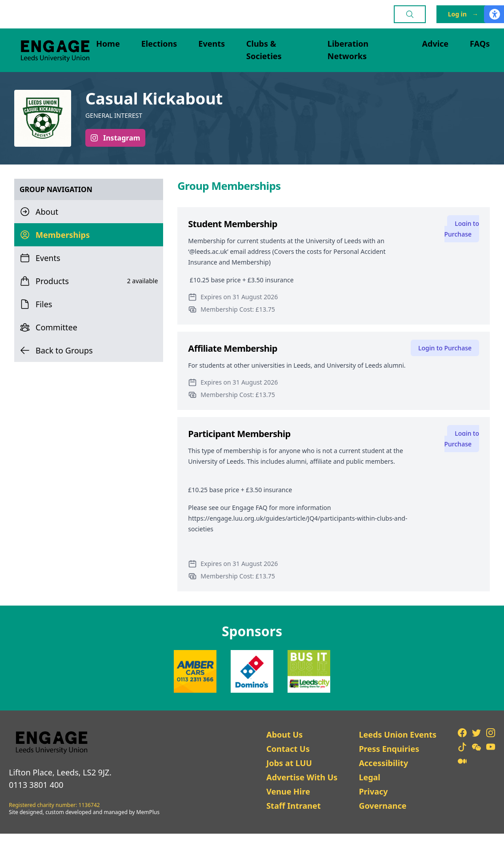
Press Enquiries (389, 749)
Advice (436, 44)
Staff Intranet (293, 806)
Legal (369, 777)
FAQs (480, 44)
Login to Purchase (462, 229)
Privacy (373, 791)
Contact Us (288, 749)
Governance (382, 806)
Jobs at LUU (289, 763)
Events (212, 44)
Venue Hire (288, 791)
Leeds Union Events (398, 735)
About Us (284, 735)
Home (108, 44)
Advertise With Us (302, 777)
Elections (159, 44)
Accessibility (383, 763)
